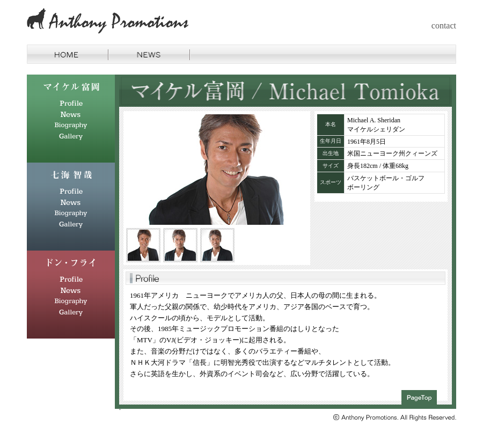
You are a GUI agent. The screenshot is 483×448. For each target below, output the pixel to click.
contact (444, 25)
